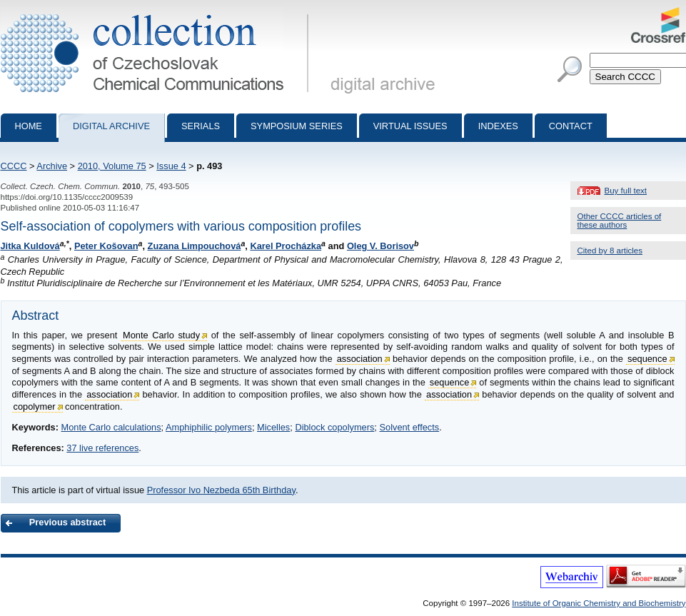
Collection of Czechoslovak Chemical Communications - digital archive (157, 13)
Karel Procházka (286, 246)
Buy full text (626, 191)
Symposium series (297, 126)
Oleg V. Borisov (380, 246)
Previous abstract (67, 522)
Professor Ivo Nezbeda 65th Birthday (221, 490)
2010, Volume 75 (112, 166)
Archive (52, 166)
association (360, 359)
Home (29, 126)
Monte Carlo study (161, 335)
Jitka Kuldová (30, 246)
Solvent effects (409, 427)
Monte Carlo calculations (111, 427)
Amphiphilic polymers (209, 427)
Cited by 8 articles (610, 251)
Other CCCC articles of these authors (620, 221)
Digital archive (111, 126)
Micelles (273, 427)
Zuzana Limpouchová (195, 246)
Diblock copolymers (334, 427)
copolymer (35, 407)
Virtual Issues (410, 126)
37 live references (102, 448)
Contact (571, 126)
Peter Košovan (106, 246)
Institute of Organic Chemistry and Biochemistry (599, 603)
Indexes (498, 126)
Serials (201, 126)
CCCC (14, 166)
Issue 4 (171, 166)
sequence (647, 359)
